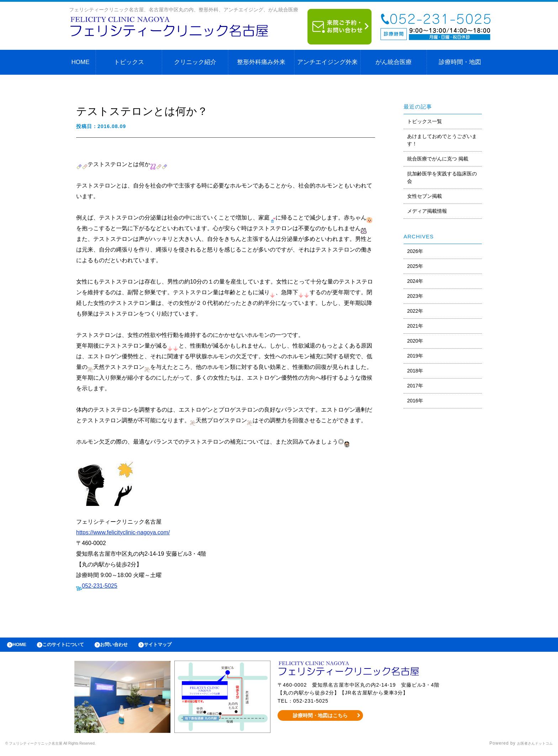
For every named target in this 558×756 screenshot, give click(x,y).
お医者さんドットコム (530, 747)
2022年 (415, 311)
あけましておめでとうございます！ (442, 140)
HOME (81, 62)
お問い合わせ (130, 646)
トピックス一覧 (425, 121)
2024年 (415, 281)
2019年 (415, 356)
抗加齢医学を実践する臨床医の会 (442, 177)
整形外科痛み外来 (261, 62)
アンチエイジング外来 (327, 62)
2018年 (415, 371)
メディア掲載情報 (427, 211)
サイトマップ (180, 646)
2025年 (415, 266)
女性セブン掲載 (425, 196)
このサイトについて (72, 646)
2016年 (415, 401)
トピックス (129, 62)
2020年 (415, 341)
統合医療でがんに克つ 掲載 (438, 159)
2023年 (415, 296)
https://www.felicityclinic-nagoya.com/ (123, 532)
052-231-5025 (100, 586)
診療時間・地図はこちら (320, 719)
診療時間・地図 (460, 62)
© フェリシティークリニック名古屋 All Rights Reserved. (66, 747)
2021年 (415, 326)
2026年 (415, 251)
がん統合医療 (394, 62)
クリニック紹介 (195, 62)
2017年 (415, 386)
